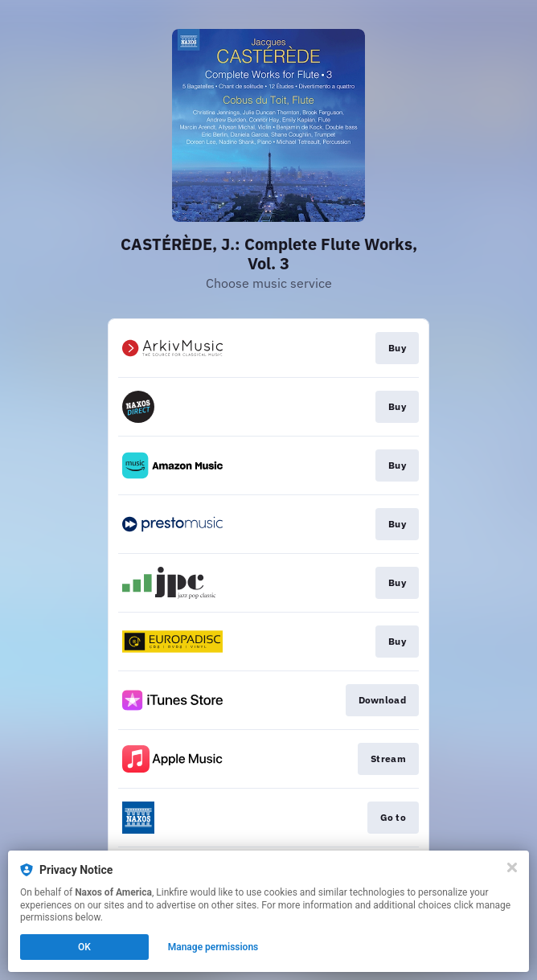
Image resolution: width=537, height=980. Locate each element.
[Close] (512, 867)
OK (84, 947)
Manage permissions (213, 947)
